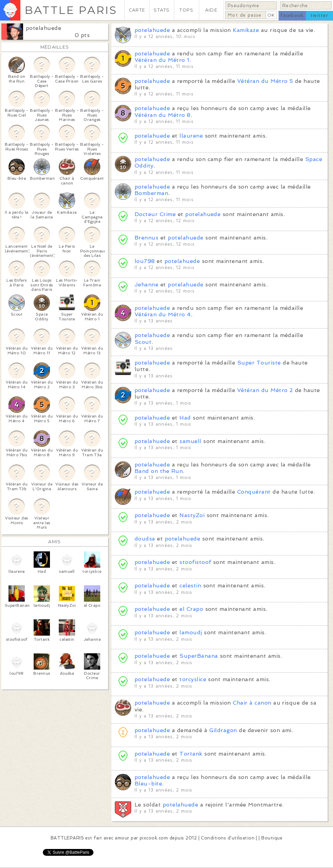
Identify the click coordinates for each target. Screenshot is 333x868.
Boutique (272, 838)
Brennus (146, 238)
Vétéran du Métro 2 (265, 390)
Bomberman (151, 193)
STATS (162, 10)
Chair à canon (252, 703)
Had (185, 418)
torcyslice (193, 679)
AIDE (211, 10)
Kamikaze (246, 30)
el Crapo (191, 609)
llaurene (191, 136)
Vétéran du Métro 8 (163, 115)
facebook (292, 15)
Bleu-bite (148, 784)
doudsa (145, 539)
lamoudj (191, 632)
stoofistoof (195, 562)
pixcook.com (154, 838)
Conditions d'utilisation (228, 838)
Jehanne (146, 285)
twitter (319, 15)
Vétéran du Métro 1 (162, 60)
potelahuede (43, 28)
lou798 (145, 261)
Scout (143, 342)
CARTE (137, 10)
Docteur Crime (155, 214)
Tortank (191, 754)
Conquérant (254, 492)
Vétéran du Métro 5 (265, 81)
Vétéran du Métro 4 (163, 314)
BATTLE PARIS (71, 10)
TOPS (186, 10)
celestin (190, 586)
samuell (190, 441)
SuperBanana (199, 656)
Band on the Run (159, 471)
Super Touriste (259, 363)
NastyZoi (192, 515)
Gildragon (223, 730)
